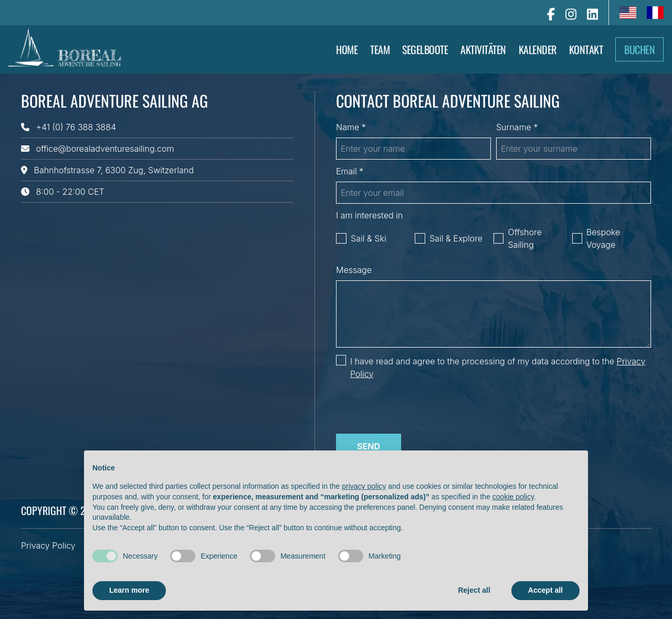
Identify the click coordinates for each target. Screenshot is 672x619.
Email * (350, 171)
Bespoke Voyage (603, 238)
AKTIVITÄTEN (483, 49)
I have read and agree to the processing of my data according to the (498, 368)
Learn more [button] (129, 590)
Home (347, 49)
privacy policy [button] (364, 486)
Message (354, 270)
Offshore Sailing (524, 238)
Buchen (639, 49)
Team (380, 49)
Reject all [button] (474, 590)
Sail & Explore (456, 238)
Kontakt (586, 49)
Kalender (538, 49)
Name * (351, 127)
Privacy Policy (48, 545)
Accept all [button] (545, 590)
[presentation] (416, 405)
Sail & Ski (369, 238)
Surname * (517, 127)
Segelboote (425, 49)
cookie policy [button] (513, 497)
